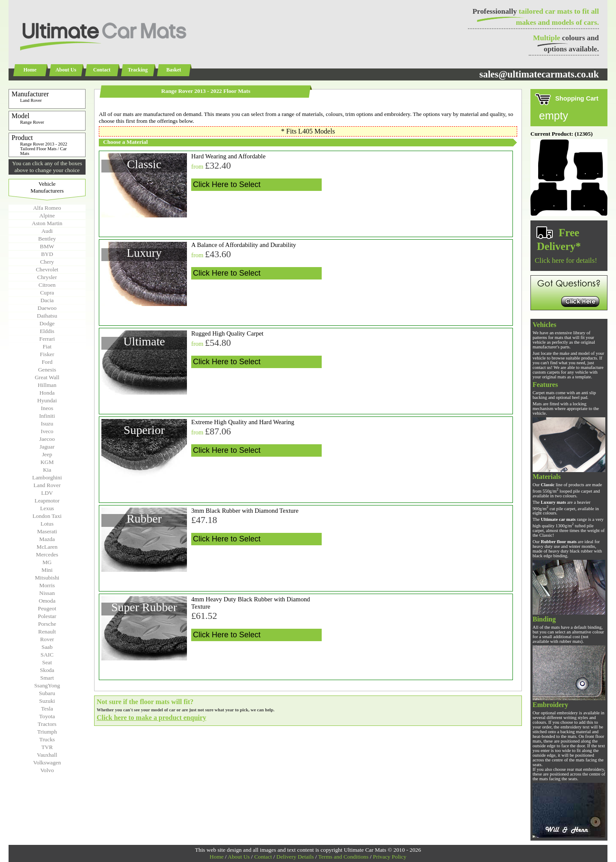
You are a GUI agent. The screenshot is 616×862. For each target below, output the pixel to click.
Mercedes (47, 554)
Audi (47, 231)
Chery (47, 262)
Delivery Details (295, 857)
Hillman (47, 385)
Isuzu (47, 424)
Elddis (47, 331)
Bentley (47, 239)
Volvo (47, 770)
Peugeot (47, 608)
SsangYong (47, 685)
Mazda (47, 539)
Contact (102, 70)
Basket (174, 70)
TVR (47, 747)
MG (47, 562)
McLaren (47, 547)
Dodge (47, 323)
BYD (47, 254)
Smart (47, 678)
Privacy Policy (390, 857)
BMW (47, 246)
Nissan (47, 593)
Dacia (47, 300)
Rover (47, 639)
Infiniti (47, 416)
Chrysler (47, 277)
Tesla (47, 709)
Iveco (47, 431)
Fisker (47, 354)
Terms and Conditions (344, 857)
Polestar (47, 616)
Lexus (47, 508)
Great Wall (47, 377)
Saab (47, 647)
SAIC (47, 655)
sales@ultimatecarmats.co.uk (539, 74)
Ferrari (47, 339)
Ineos (47, 408)
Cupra (47, 293)
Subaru (47, 693)
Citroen (47, 285)
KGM (47, 462)
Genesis (47, 370)
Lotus (47, 524)
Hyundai (47, 400)
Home (30, 70)
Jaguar (47, 447)
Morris (47, 585)
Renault (47, 632)
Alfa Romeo (47, 208)
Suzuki (47, 701)
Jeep (47, 454)
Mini (47, 570)
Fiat (47, 346)
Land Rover (47, 485)
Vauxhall (47, 755)
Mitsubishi (47, 578)
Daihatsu (47, 316)
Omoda (47, 601)
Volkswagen (47, 762)
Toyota (47, 716)
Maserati (47, 531)
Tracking (138, 70)
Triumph (47, 732)
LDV (47, 493)
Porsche (47, 624)
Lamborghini (47, 477)
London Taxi (47, 516)
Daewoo (47, 308)
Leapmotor (47, 501)
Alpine (47, 215)
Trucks (47, 739)
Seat (47, 662)
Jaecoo (47, 439)
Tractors (47, 724)
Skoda (47, 670)
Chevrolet (47, 269)
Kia (47, 470)
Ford (47, 362)
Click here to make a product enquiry (151, 718)
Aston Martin (47, 223)
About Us (66, 70)
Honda (47, 393)
